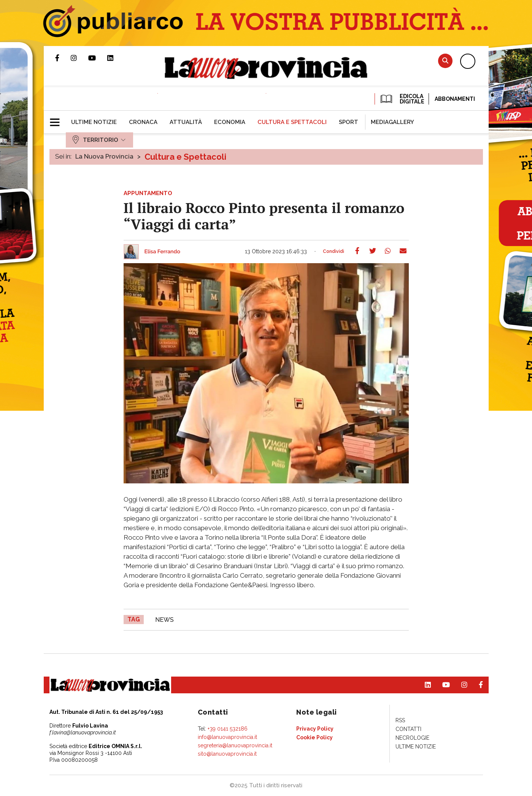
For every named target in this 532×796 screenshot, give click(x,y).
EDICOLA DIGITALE (402, 99)
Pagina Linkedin (116, 58)
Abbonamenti (455, 99)
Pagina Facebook (63, 58)
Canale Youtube (98, 58)
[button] (58, 119)
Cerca (445, 61)
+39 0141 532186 (228, 729)
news (164, 620)
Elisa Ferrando (162, 252)
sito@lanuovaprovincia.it (227, 754)
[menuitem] (94, 122)
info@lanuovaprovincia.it (227, 737)
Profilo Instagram (79, 58)
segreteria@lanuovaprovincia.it (235, 745)
